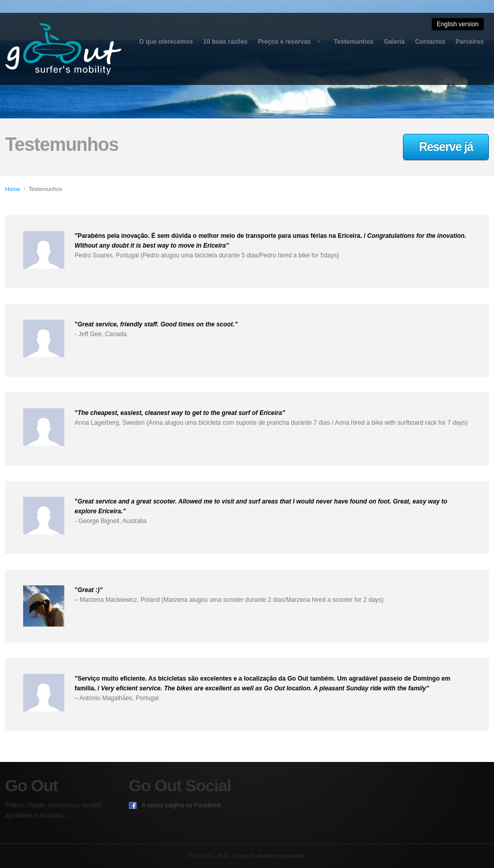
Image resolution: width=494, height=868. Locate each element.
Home (13, 189)
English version (458, 24)
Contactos (430, 42)
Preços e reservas (284, 42)
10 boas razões (225, 42)
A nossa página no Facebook (181, 805)
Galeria (394, 42)
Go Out (63, 49)
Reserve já (446, 147)
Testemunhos (354, 42)
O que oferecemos (166, 42)
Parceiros (470, 42)
